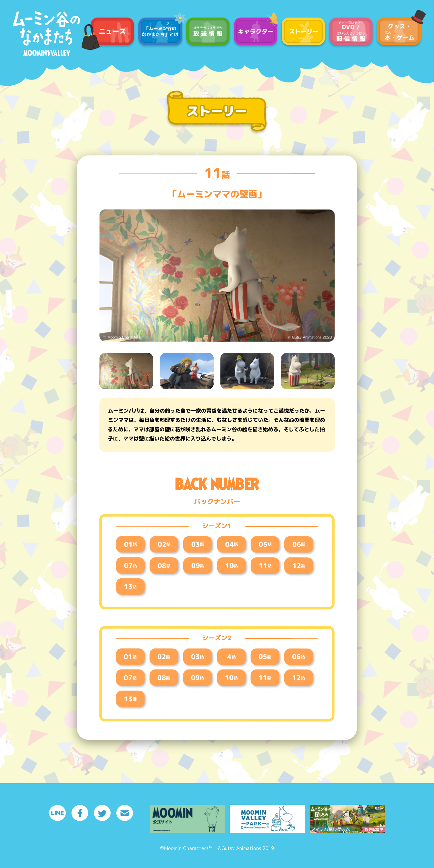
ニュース (112, 33)
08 (164, 565)
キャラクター (256, 33)
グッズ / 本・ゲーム (399, 33)
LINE (57, 813)
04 (231, 544)
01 (131, 544)
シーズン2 (217, 638)
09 (198, 565)
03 (198, 544)
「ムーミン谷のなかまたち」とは (160, 33)
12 (299, 565)
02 (164, 544)
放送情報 (208, 33)
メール (125, 813)
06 (299, 544)
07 (131, 565)
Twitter (102, 813)
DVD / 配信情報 (351, 33)
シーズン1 (217, 526)
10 (231, 565)
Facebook (80, 813)
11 (217, 173)
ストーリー (303, 33)
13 (131, 586)
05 (265, 544)
